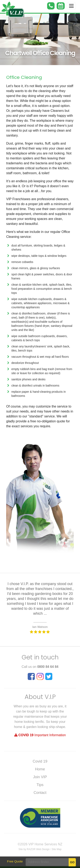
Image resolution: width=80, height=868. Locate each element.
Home (40, 769)
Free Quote (15, 861)
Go (72, 862)
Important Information (40, 735)
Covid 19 (40, 761)
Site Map (57, 849)
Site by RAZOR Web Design (34, 849)
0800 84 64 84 (48, 667)
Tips (40, 785)
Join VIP (40, 777)
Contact (40, 793)
